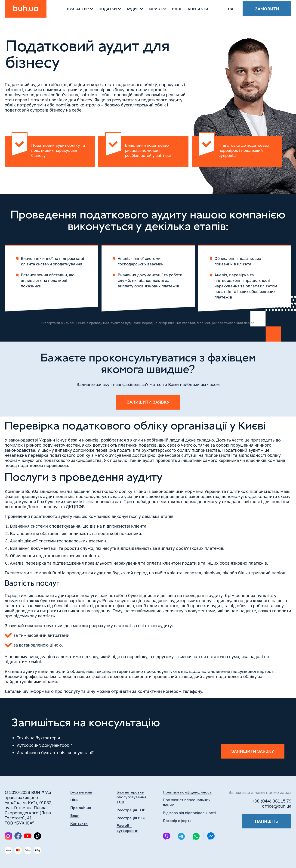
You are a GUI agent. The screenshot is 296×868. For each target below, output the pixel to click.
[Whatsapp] (196, 837)
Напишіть (267, 821)
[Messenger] (211, 837)
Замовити (267, 9)
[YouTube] (28, 836)
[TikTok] (37, 836)
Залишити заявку (148, 402)
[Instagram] (8, 836)
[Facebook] (18, 836)
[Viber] (166, 837)
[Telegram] (181, 837)
